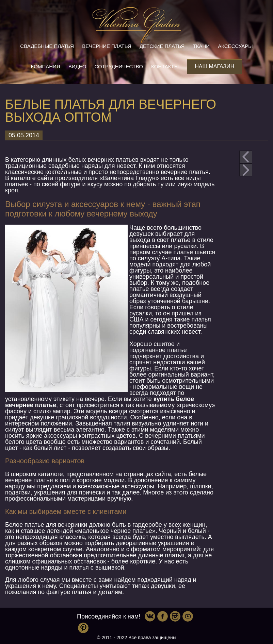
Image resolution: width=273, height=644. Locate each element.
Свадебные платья (47, 46)
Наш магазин (214, 66)
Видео (77, 66)
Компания (46, 66)
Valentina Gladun (136, 25)
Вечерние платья (107, 46)
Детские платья (162, 46)
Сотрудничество (119, 66)
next (246, 170)
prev (246, 157)
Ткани (202, 46)
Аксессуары (235, 46)
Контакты (165, 66)
